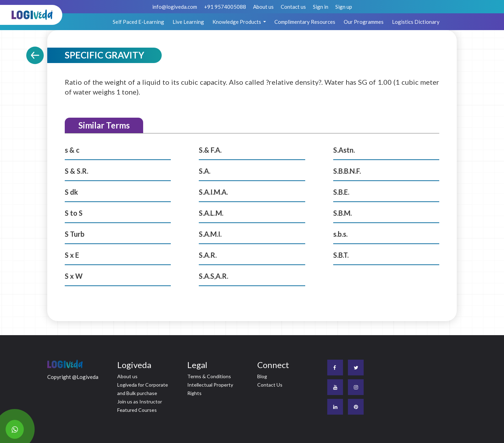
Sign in (321, 7)
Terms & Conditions (209, 376)
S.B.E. (341, 192)
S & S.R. (76, 171)
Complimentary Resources (305, 22)
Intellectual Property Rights (210, 389)
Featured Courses (137, 410)
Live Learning (188, 22)
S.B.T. (341, 255)
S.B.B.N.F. (347, 171)
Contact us (293, 7)
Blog (262, 376)
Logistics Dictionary (416, 22)
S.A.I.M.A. (213, 192)
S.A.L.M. (211, 213)
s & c (72, 150)
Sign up (344, 7)
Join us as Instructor (140, 402)
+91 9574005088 (225, 7)
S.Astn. (344, 150)
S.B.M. (342, 213)
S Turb (75, 234)
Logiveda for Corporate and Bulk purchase (143, 389)
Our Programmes (364, 22)
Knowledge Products (237, 22)
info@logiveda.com (175, 7)
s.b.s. (340, 234)
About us (263, 7)
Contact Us (270, 385)
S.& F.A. (210, 150)
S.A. (205, 171)
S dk (71, 192)
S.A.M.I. (210, 234)
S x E (72, 255)
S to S (74, 213)
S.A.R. (208, 255)
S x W (74, 276)
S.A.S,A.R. (213, 276)
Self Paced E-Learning (138, 22)
